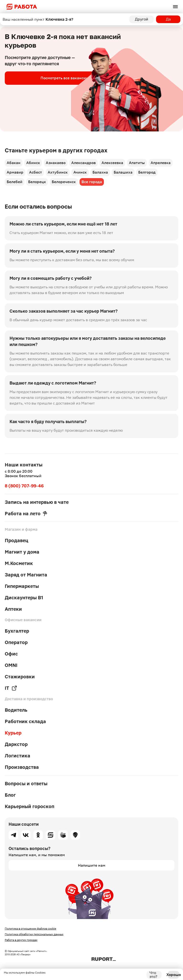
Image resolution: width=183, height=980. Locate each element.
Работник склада (25, 721)
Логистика (18, 756)
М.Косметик (19, 563)
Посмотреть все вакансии (64, 78)
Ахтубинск (58, 172)
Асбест (36, 172)
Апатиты (137, 163)
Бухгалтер (17, 631)
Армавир (15, 172)
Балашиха (123, 172)
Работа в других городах (21, 940)
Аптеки (13, 609)
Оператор (16, 642)
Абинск (33, 163)
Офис (11, 654)
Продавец (17, 540)
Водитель (16, 710)
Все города (92, 182)
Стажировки (20, 677)
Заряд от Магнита (26, 575)
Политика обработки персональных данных (34, 934)
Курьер (13, 733)
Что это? (153, 975)
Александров (84, 163)
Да (168, 19)
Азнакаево (56, 163)
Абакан (14, 163)
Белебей (15, 182)
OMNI (11, 665)
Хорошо (173, 975)
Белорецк (37, 182)
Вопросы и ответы (26, 784)
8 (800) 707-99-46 (24, 486)
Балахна (100, 172)
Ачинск (80, 172)
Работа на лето (26, 514)
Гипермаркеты (22, 586)
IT (11, 688)
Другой (142, 19)
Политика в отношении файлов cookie (30, 929)
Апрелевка (161, 163)
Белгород (147, 172)
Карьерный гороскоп (30, 806)
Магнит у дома (22, 552)
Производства (22, 767)
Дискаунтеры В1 (24, 598)
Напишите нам (92, 865)
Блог (10, 795)
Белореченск (64, 182)
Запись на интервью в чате (37, 502)
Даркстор (16, 744)
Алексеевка (112, 163)
